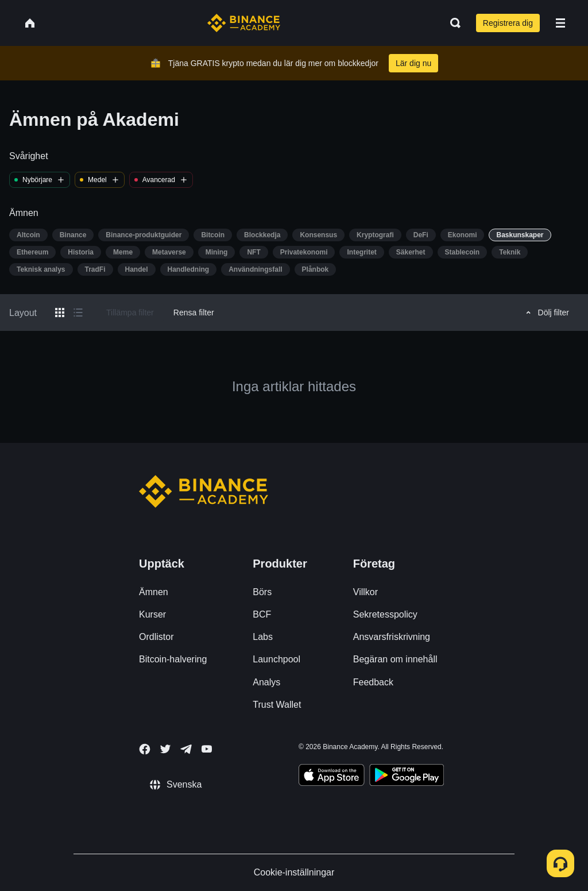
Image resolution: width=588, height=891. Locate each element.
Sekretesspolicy (385, 614)
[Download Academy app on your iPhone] (332, 777)
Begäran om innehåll (395, 659)
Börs (262, 592)
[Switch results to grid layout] (60, 313)
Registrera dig (508, 23)
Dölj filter (546, 313)
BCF (262, 614)
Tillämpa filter (130, 313)
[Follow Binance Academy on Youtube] (207, 749)
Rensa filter (194, 313)
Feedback (373, 682)
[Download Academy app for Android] (407, 777)
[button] (560, 23)
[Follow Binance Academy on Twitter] (165, 749)
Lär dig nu (413, 63)
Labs (263, 637)
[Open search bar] (452, 23)
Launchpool (276, 659)
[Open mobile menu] (560, 23)
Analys (266, 682)
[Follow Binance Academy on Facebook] (145, 749)
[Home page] (244, 23)
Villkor (365, 592)
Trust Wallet (277, 705)
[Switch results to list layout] (78, 313)
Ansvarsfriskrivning (392, 637)
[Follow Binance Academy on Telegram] (186, 749)
